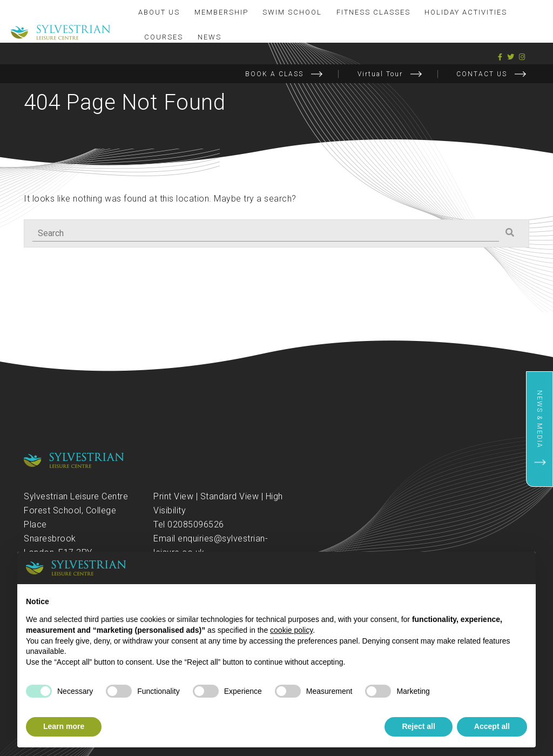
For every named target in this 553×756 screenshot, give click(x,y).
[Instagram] (522, 57)
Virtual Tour (380, 74)
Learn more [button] (64, 726)
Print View (173, 496)
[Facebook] (500, 57)
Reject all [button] (418, 726)
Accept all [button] (492, 726)
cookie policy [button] (291, 630)
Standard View (230, 496)
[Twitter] (511, 57)
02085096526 (196, 524)
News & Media (539, 419)
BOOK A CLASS (274, 74)
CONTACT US (482, 74)
